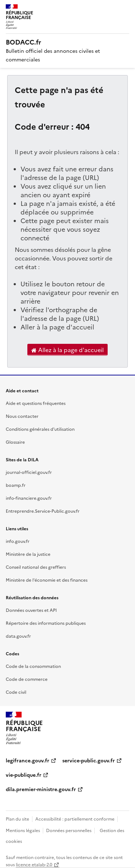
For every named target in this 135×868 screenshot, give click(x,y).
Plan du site (17, 819)
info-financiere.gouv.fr (29, 498)
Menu (125, 9)
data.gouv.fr (18, 636)
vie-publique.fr (24, 775)
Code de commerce (27, 679)
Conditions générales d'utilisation (40, 429)
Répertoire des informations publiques (46, 623)
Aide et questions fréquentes (36, 403)
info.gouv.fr (18, 541)
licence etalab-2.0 (34, 864)
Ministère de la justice (28, 554)
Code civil (16, 692)
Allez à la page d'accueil (67, 350)
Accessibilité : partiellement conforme (75, 819)
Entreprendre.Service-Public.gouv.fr (43, 511)
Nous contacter (22, 416)
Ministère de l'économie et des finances (47, 580)
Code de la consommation (33, 666)
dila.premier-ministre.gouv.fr (41, 789)
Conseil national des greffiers (36, 567)
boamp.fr (16, 485)
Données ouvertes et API (31, 610)
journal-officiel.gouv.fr (29, 472)
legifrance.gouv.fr (28, 760)
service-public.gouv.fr (89, 760)
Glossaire (15, 442)
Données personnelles (69, 830)
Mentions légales (23, 830)
